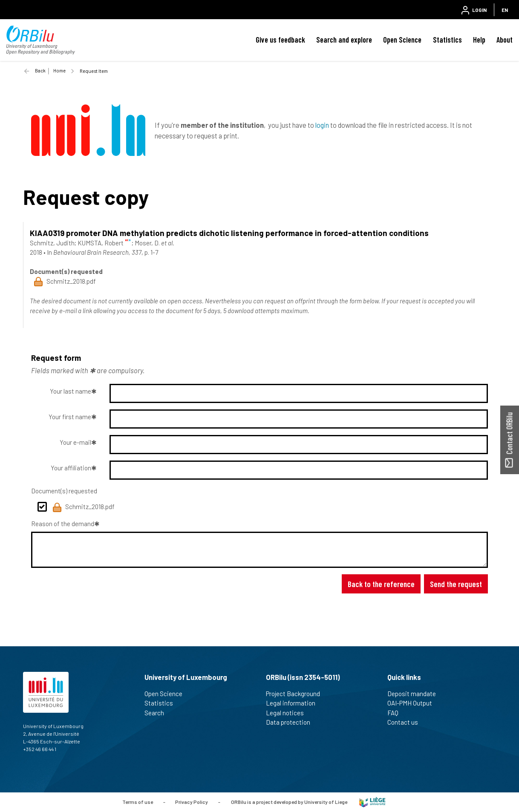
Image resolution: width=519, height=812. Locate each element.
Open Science (402, 40)
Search (158, 713)
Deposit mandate (415, 694)
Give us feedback (280, 40)
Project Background (297, 694)
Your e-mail (75, 442)
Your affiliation (71, 468)
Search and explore (344, 40)
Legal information (294, 703)
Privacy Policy (192, 801)
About (505, 40)
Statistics (447, 40)
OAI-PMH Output (413, 703)
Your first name (70, 417)
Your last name (71, 391)
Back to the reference (381, 584)
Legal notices (288, 713)
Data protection (292, 722)
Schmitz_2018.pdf (84, 507)
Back (40, 71)
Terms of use (138, 801)
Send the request (456, 584)
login (322, 125)
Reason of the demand (63, 524)
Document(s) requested (64, 491)
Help (479, 40)
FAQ (396, 713)
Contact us (406, 722)
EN (505, 10)
